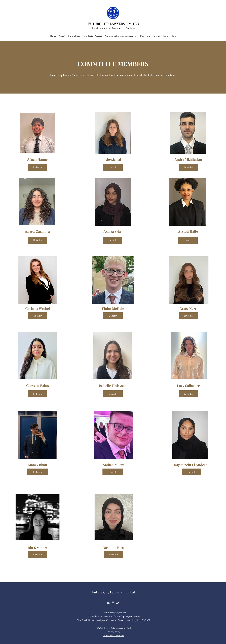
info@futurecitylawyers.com (114, 613)
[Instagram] (113, 603)
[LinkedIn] (37, 167)
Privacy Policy (114, 632)
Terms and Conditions (114, 635)
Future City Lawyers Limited (114, 592)
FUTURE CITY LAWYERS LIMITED (114, 24)
